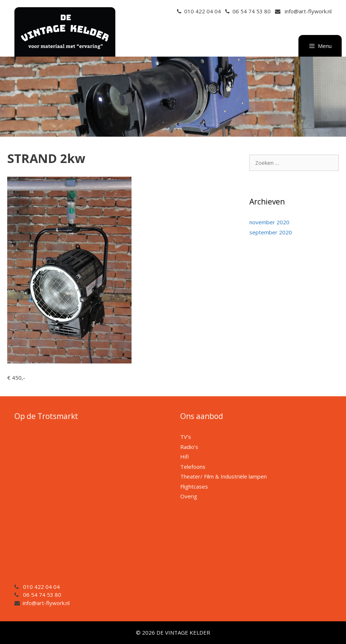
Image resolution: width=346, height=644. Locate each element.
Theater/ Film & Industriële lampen (223, 476)
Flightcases (194, 486)
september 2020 (271, 232)
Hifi (185, 456)
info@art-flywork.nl (308, 11)
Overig (189, 496)
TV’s (186, 437)
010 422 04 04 (203, 11)
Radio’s (189, 447)
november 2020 (269, 222)
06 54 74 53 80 (252, 11)
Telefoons (193, 467)
